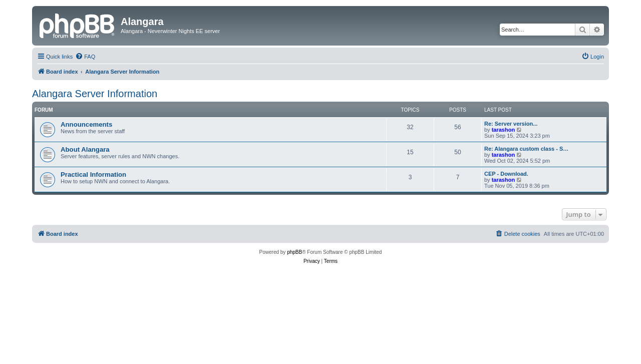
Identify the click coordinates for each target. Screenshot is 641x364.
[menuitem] (85, 57)
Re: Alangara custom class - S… (526, 149)
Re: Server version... (511, 124)
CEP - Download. (506, 174)
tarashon (503, 130)
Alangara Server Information (95, 94)
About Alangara (85, 149)
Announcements (86, 124)
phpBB (294, 252)
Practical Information (93, 174)
